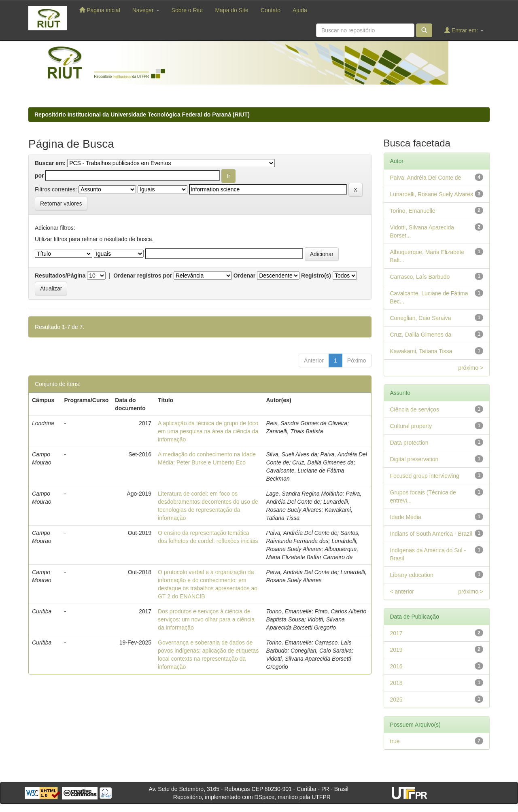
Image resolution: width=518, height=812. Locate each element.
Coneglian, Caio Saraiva (421, 318)
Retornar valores (61, 204)
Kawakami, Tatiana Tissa (421, 351)
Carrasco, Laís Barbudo (420, 277)
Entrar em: (464, 30)
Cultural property (411, 426)
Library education (412, 575)
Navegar (146, 10)
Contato (271, 10)
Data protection (409, 443)
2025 (396, 700)
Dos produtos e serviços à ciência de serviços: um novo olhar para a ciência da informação (206, 619)
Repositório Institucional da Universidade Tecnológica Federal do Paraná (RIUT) (142, 114)
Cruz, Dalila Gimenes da (421, 335)
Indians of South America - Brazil (431, 534)
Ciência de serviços (415, 409)
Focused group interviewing (425, 476)
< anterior (402, 592)
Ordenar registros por (143, 276)
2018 (396, 683)
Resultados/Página (60, 276)
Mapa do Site (232, 10)
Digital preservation (414, 459)
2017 (396, 633)
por (39, 176)
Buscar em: (50, 163)
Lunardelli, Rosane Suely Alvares (432, 194)
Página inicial (100, 10)
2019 (396, 650)
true (395, 741)
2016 (396, 666)
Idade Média (406, 517)
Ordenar (244, 276)
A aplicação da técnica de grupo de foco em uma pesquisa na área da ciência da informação (208, 431)
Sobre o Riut (187, 10)
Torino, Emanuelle (413, 211)
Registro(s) (316, 276)
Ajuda (300, 10)
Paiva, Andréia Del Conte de (426, 178)
